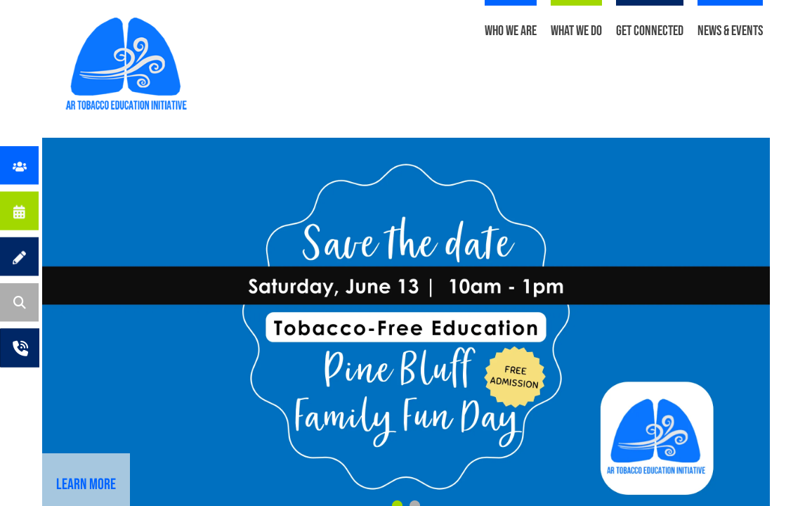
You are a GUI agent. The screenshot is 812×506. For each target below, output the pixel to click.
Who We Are (511, 31)
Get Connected (650, 31)
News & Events (730, 31)
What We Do (576, 31)
